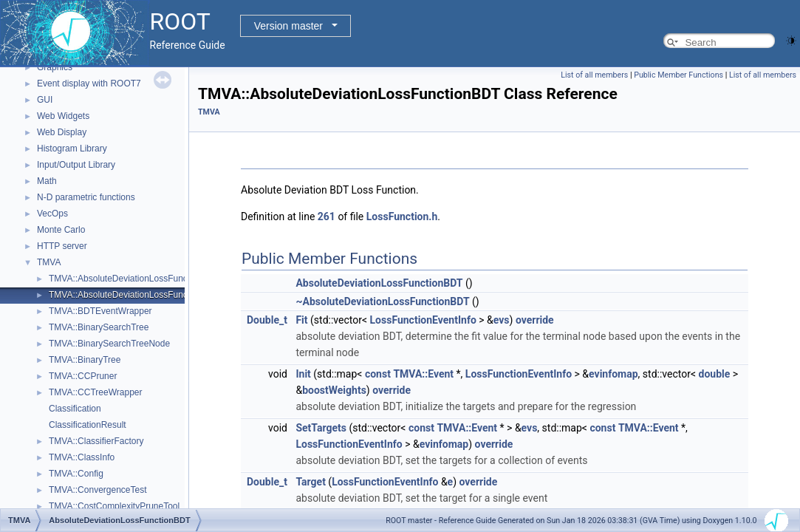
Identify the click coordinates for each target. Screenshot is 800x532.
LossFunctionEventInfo (423, 320)
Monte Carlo (61, 230)
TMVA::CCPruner (83, 376)
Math (47, 181)
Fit (301, 320)
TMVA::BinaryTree (85, 360)
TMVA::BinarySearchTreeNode (109, 344)
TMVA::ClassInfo (82, 457)
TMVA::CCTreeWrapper (95, 392)
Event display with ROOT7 (89, 83)
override (535, 320)
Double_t (267, 320)
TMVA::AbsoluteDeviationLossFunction (125, 279)
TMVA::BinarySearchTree (99, 327)
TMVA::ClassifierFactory (96, 441)
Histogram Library (72, 149)
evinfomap (613, 374)
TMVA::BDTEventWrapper (100, 311)
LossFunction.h (402, 216)
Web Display (62, 132)
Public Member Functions (678, 75)
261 (327, 216)
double (715, 374)
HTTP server (62, 246)
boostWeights (334, 390)
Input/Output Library (76, 165)
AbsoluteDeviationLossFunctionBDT (379, 283)
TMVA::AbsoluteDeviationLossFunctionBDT (134, 295)
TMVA (49, 262)
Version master (288, 26)
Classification (75, 409)
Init (303, 374)
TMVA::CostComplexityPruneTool (114, 506)
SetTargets (321, 428)
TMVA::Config (76, 474)
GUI (45, 100)
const (378, 374)
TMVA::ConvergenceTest (98, 490)
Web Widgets (63, 116)
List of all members (594, 75)
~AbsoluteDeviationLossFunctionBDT (382, 301)
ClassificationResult (88, 425)
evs (502, 320)
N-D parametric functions (86, 197)
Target (310, 482)
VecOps (52, 214)
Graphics (55, 67)
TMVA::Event (423, 374)
